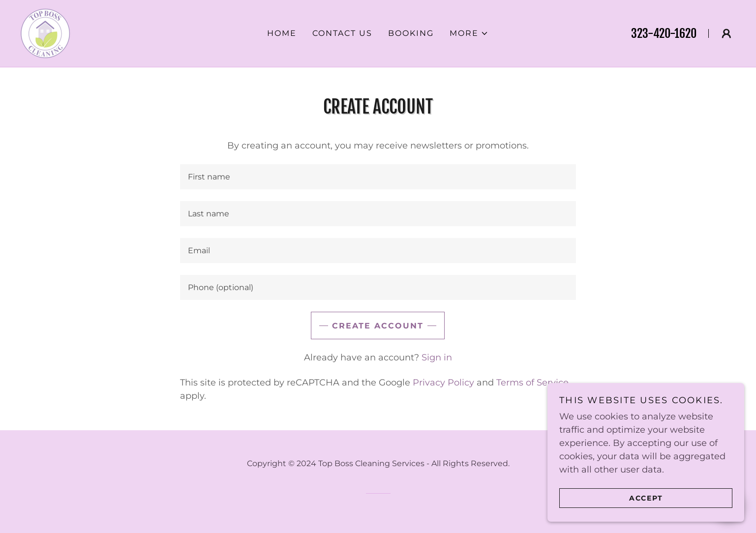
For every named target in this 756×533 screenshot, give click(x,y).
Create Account (378, 326)
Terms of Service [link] (532, 383)
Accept (646, 498)
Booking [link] (411, 33)
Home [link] (282, 33)
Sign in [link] (437, 357)
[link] (45, 33)
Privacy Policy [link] (443, 383)
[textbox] (378, 177)
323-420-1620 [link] (664, 33)
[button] (469, 33)
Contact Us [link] (342, 33)
